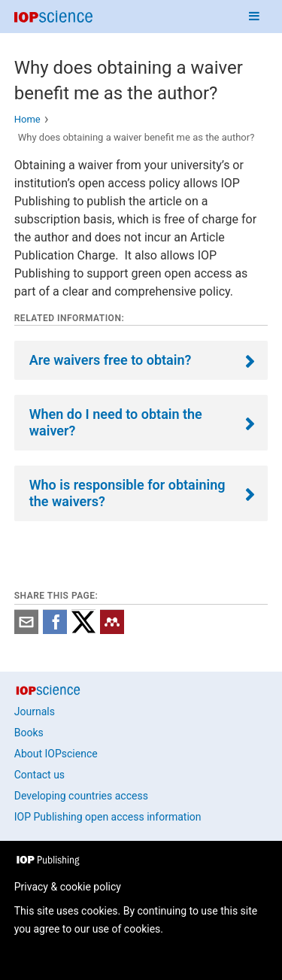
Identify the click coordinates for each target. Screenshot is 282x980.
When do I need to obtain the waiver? (116, 422)
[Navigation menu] (254, 17)
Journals (35, 711)
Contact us (39, 775)
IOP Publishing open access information (108, 817)
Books (29, 733)
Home (27, 119)
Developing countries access (81, 796)
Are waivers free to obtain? (111, 360)
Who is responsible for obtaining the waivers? (127, 493)
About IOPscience (56, 754)
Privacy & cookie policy (68, 887)
